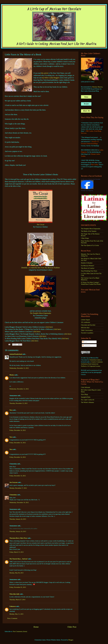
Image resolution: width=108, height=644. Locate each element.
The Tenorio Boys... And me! (19, 559)
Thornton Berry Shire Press (18, 538)
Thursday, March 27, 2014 (17, 600)
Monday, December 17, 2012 (18, 488)
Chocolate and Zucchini (88, 325)
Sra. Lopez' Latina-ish (88, 400)
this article (45, 73)
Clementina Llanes (95, 360)
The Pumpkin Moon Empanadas (40, 313)
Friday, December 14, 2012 (18, 430)
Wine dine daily (14, 594)
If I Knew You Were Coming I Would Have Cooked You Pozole (91, 283)
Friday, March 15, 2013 (16, 552)
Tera (11, 410)
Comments (86, 346)
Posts (85, 342)
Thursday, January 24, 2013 (18, 519)
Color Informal (86, 387)
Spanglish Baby (86, 397)
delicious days (85, 328)
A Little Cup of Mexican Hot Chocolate (91, 179)
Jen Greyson (13, 482)
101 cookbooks (86, 322)
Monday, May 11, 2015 (16, 614)
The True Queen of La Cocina (90, 245)
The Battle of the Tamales (89, 231)
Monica (12, 375)
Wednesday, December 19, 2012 (19, 502)
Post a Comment (12, 618)
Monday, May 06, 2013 (16, 573)
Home (36, 627)
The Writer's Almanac (88, 402)
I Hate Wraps (85, 238)
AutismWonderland (16, 354)
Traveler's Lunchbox (87, 333)
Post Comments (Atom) (20, 631)
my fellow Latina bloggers (51, 78)
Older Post (72, 627)
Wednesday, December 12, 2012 (19, 368)
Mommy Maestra (97, 87)
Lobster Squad (85, 320)
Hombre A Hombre (87, 263)
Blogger (71, 640)
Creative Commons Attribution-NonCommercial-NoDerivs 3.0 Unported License (92, 364)
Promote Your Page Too (87, 191)
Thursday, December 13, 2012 (18, 403)
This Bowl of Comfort (88, 268)
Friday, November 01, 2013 (18, 587)
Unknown (13, 606)
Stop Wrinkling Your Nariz (89, 271)
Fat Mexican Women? (88, 266)
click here (49, 327)
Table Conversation (87, 330)
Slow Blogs (84, 394)
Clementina (13, 495)
